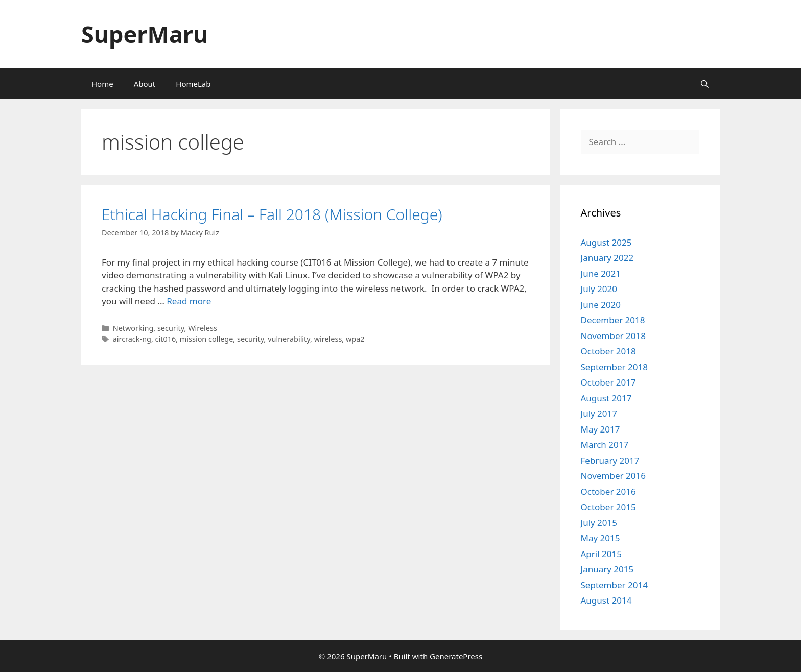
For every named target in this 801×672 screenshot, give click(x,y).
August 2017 (606, 398)
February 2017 (610, 460)
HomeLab (193, 84)
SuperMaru (145, 34)
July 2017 (599, 413)
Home (102, 84)
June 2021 (601, 273)
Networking (133, 328)
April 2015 (601, 554)
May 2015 (600, 538)
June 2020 (601, 305)
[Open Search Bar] (705, 84)
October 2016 (608, 491)
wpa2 (355, 339)
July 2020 (599, 289)
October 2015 (608, 507)
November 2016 (613, 476)
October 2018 (608, 351)
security (171, 328)
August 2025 (606, 242)
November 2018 (613, 336)
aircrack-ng (132, 339)
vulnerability (289, 339)
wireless (328, 339)
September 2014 (614, 585)
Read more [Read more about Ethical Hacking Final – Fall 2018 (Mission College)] (189, 301)
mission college (206, 339)
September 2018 (614, 367)
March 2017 (605, 445)
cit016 (166, 339)
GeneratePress (456, 656)
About (145, 84)
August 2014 (606, 600)
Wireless (203, 328)
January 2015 (607, 569)
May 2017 (600, 429)
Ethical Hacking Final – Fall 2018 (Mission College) (272, 214)
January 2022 (607, 258)
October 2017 (608, 382)
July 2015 (599, 523)
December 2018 (613, 320)
